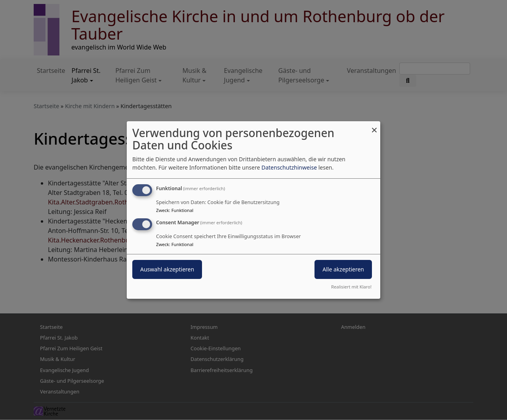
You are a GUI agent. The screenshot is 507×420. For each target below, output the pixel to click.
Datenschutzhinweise (289, 167)
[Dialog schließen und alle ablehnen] (374, 126)
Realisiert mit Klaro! (351, 287)
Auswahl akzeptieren (167, 269)
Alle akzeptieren (343, 269)
